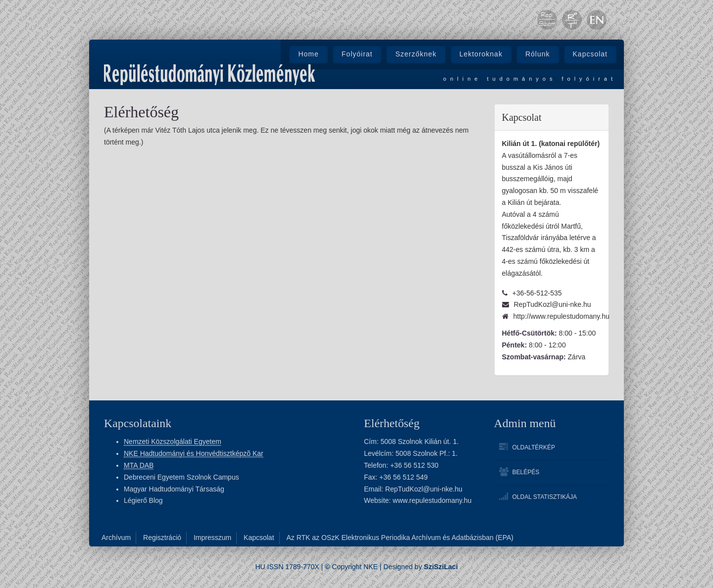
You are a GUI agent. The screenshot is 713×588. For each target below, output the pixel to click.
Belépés (526, 472)
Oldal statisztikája (545, 497)
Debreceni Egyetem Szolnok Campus (181, 477)
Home (308, 54)
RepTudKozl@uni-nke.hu (424, 489)
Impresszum (212, 538)
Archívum (116, 538)
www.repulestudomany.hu (432, 500)
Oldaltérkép (534, 447)
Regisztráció (162, 538)
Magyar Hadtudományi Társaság (174, 489)
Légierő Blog (143, 500)
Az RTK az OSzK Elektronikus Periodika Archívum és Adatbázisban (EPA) (400, 538)
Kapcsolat (590, 54)
